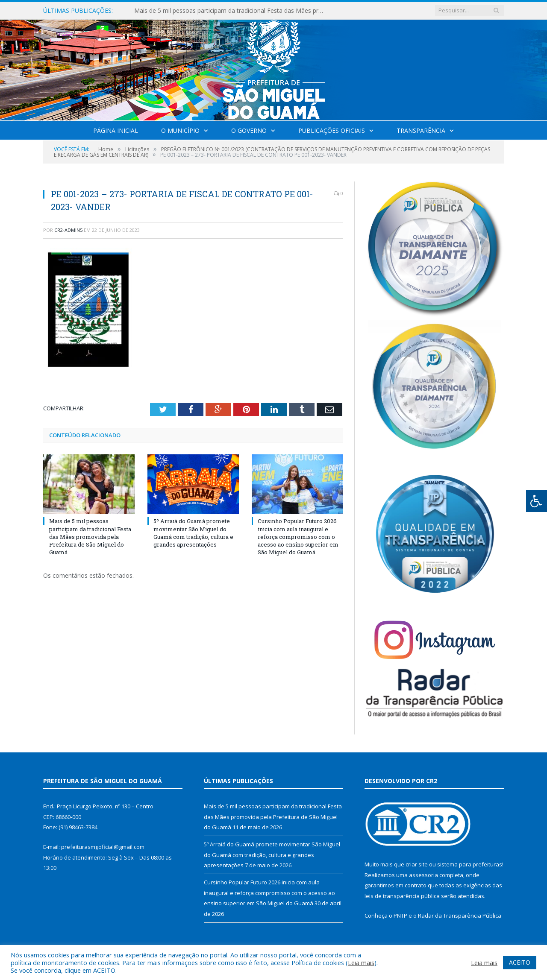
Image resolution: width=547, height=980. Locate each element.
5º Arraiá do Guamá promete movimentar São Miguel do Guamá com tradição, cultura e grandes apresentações (193, 533)
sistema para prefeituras (470, 864)
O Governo (249, 130)
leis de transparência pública (402, 896)
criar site (417, 864)
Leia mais (361, 962)
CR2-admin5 (68, 230)
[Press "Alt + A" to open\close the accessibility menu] (537, 501)
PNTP (400, 916)
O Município (180, 130)
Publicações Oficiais (332, 130)
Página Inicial (116, 130)
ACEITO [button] (520, 962)
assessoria (423, 875)
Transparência (421, 130)
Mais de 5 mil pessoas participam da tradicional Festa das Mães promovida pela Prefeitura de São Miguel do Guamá (232, 11)
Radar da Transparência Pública (460, 916)
